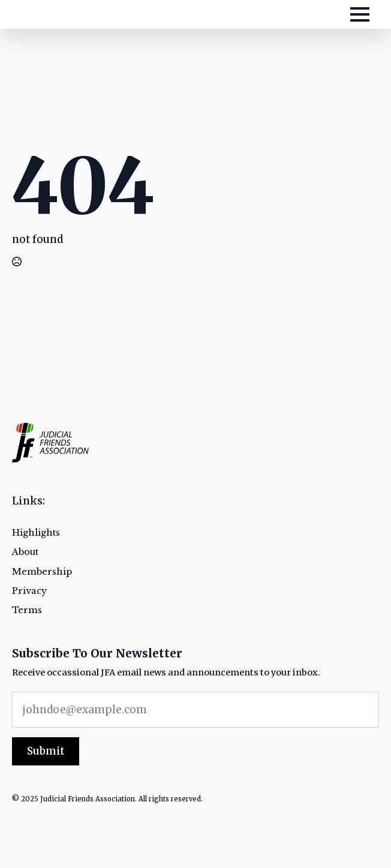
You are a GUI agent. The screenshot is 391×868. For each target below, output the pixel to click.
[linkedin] (92, 830)
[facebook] (20, 830)
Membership (42, 572)
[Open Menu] (360, 14)
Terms (27, 610)
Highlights (36, 533)
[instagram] (68, 830)
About (25, 552)
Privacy (29, 591)
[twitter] (44, 830)
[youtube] (116, 830)
